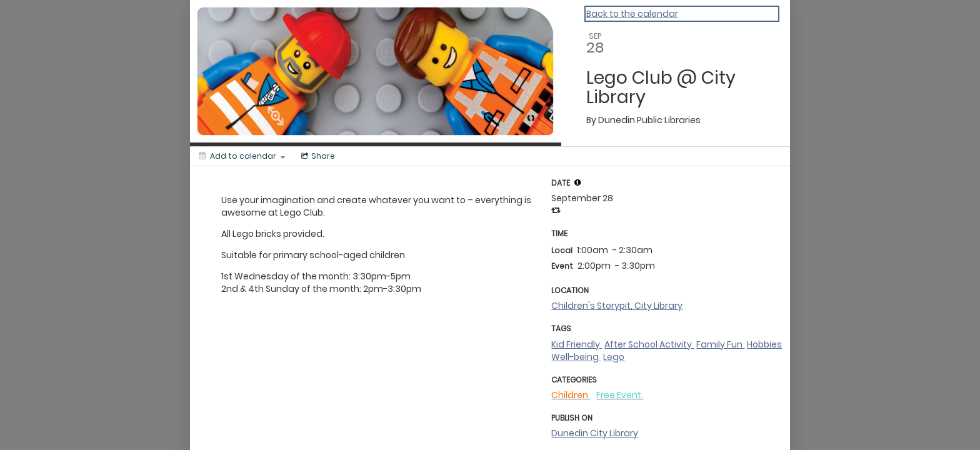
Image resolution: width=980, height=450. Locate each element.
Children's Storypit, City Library (617, 306)
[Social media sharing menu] (317, 156)
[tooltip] (577, 182)
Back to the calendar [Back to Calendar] (632, 14)
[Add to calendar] (242, 156)
